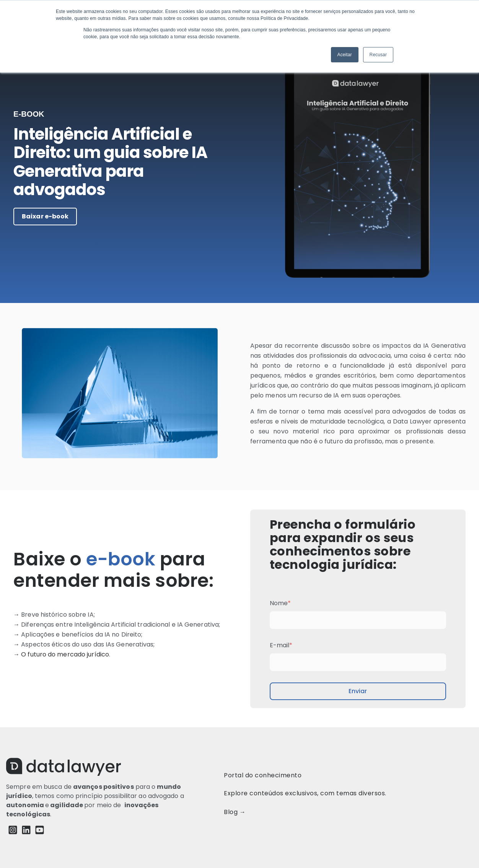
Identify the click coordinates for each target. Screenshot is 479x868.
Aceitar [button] (345, 55)
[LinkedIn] (26, 831)
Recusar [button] (378, 55)
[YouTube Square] (40, 831)
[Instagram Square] (13, 831)
